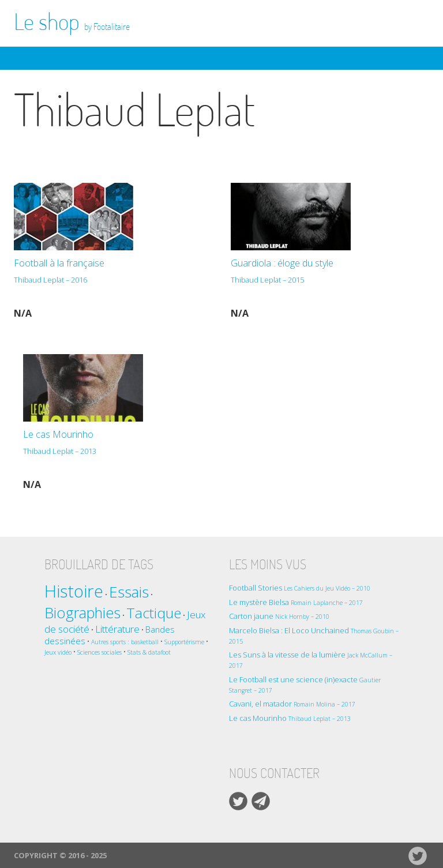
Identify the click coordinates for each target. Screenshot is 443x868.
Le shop (72, 21)
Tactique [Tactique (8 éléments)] (154, 613)
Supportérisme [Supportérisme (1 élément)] (184, 642)
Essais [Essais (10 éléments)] (129, 592)
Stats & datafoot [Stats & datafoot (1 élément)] (149, 652)
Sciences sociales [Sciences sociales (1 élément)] (100, 652)
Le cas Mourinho (113, 444)
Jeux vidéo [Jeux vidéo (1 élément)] (58, 652)
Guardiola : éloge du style (321, 273)
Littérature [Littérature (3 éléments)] (117, 629)
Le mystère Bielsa (296, 602)
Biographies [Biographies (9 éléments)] (82, 613)
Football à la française (108, 273)
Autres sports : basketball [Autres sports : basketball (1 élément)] (125, 642)
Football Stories (300, 588)
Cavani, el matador (292, 704)
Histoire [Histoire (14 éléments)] (74, 591)
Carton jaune (279, 616)
